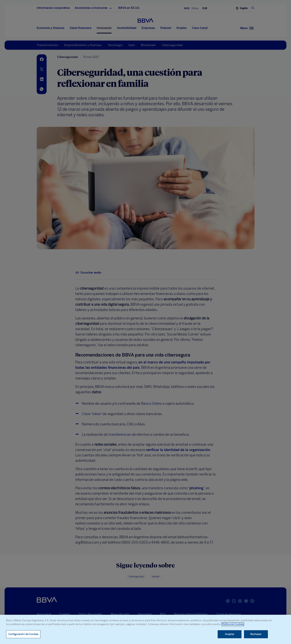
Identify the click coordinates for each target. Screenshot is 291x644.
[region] (145, 629)
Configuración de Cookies (23, 634)
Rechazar (256, 634)
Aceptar (230, 634)
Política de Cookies (233, 624)
